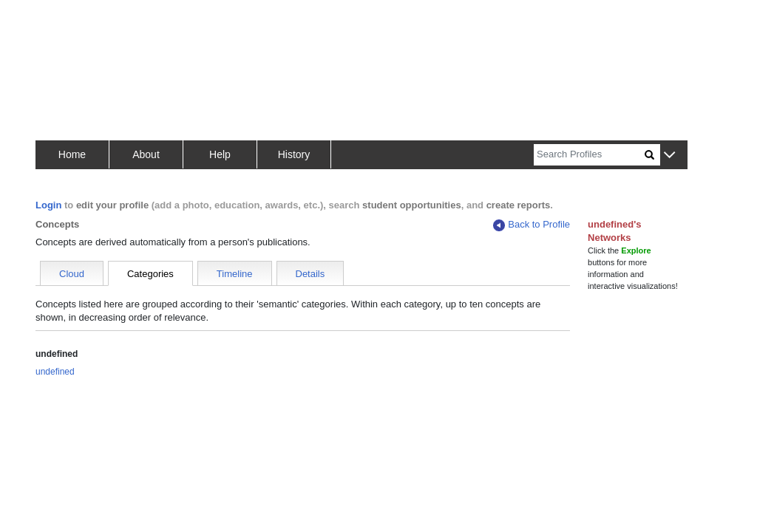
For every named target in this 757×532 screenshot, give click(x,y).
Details (310, 274)
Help (220, 154)
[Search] (589, 155)
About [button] (146, 154)
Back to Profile (532, 225)
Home (72, 154)
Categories (150, 274)
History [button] (294, 154)
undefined (55, 372)
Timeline (235, 274)
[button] (669, 156)
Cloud (72, 274)
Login (48, 205)
